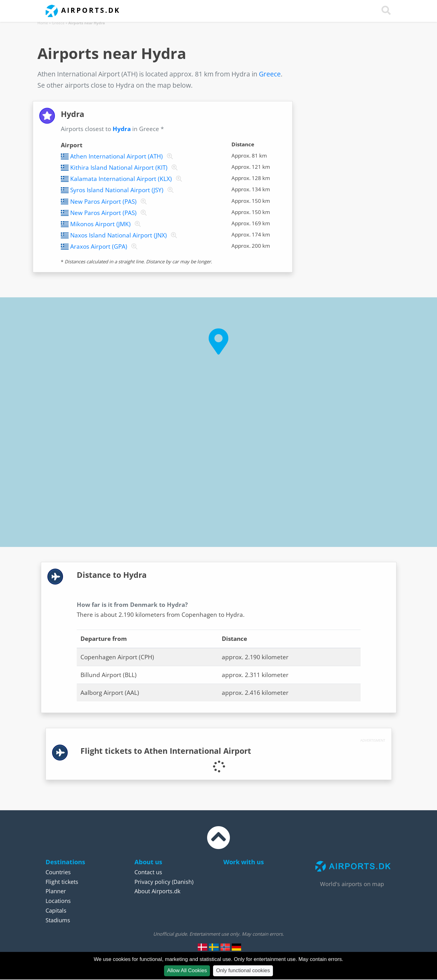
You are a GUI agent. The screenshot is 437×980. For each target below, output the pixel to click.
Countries (58, 872)
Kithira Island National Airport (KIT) (119, 168)
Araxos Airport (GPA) (99, 246)
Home (43, 23)
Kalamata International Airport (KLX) (121, 179)
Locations (58, 901)
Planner (56, 891)
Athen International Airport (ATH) (117, 156)
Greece (58, 23)
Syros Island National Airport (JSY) (117, 190)
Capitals (56, 910)
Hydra (122, 129)
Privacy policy (152, 882)
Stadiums (58, 920)
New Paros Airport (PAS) (103, 202)
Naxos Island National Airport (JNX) (119, 235)
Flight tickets (62, 882)
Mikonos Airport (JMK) (100, 224)
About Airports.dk (157, 891)
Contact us (148, 872)
